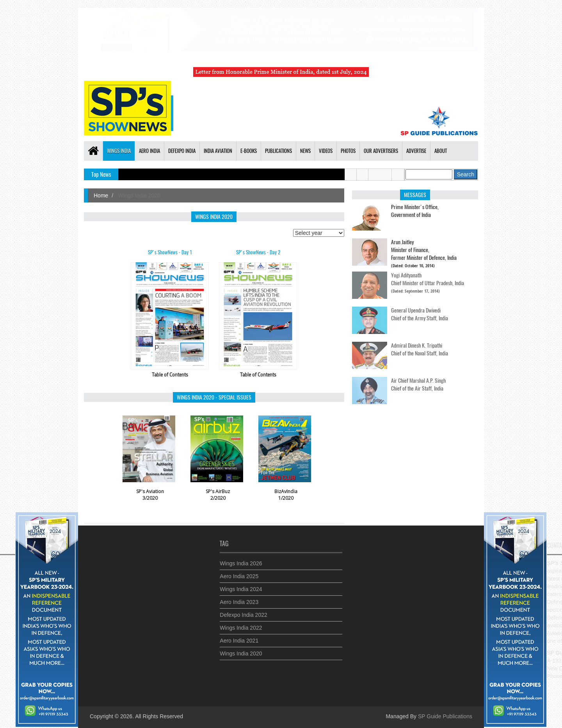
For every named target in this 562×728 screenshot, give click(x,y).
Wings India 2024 (241, 585)
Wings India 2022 (241, 624)
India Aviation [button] (218, 151)
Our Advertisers (381, 151)
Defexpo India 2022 (243, 611)
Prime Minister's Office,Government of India (415, 210)
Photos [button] (348, 151)
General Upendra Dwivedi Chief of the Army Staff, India (420, 310)
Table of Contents (170, 375)
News (305, 151)
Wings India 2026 (241, 559)
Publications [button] (278, 151)
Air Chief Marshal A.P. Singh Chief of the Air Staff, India (418, 381)
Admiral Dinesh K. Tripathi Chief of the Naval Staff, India (420, 345)
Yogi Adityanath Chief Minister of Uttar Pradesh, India (428, 275)
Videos (326, 151)
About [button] (441, 151)
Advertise (416, 151)
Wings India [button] (119, 151)
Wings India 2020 (241, 650)
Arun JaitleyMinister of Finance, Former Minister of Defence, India (424, 249)
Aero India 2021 (239, 637)
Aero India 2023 (239, 598)
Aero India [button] (149, 151)
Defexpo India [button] (182, 151)
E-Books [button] (249, 151)
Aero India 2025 (239, 572)
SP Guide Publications (445, 716)
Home (101, 195)
